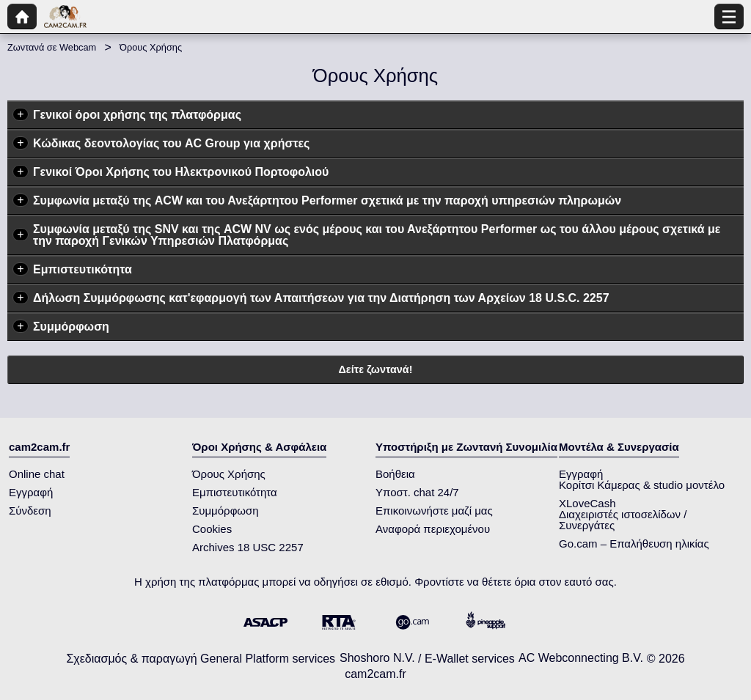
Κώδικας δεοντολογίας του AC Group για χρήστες (171, 143)
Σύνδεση (30, 511)
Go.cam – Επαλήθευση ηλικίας (634, 544)
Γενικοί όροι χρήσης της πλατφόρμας (137, 115)
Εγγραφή (31, 492)
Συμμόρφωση (71, 327)
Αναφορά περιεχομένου (433, 529)
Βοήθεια (395, 474)
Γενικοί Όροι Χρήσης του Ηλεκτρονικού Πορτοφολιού (181, 172)
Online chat (37, 474)
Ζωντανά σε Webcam (52, 47)
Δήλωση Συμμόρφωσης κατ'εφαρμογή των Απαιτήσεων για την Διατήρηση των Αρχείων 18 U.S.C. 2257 (321, 298)
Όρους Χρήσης (229, 474)
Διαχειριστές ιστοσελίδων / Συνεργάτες (623, 520)
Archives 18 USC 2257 (248, 547)
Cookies (212, 529)
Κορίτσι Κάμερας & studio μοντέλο (642, 485)
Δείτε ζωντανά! (376, 369)
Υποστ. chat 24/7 (417, 492)
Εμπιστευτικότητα (83, 269)
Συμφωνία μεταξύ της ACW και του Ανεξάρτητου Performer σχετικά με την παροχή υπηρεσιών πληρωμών (327, 200)
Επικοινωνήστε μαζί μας (434, 511)
